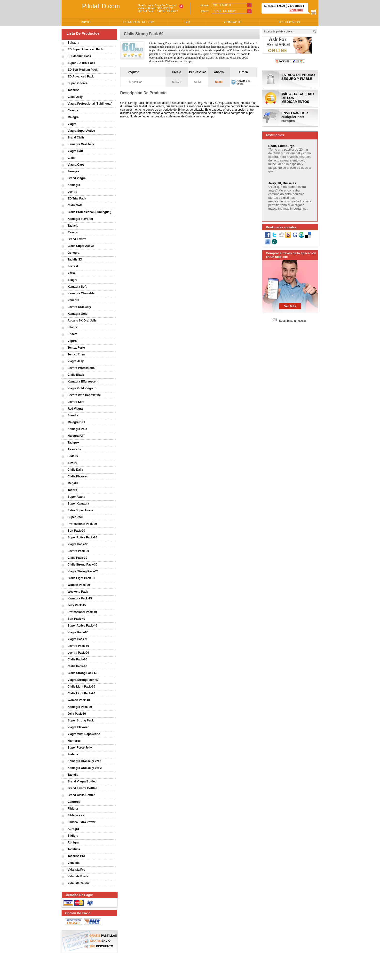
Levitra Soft (76, 402)
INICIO (86, 22)
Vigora (72, 341)
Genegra (74, 253)
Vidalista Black (78, 876)
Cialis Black (76, 375)
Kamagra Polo (77, 429)
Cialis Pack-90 (77, 666)
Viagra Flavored (79, 727)
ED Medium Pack (79, 56)
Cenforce (74, 802)
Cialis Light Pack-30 (81, 578)
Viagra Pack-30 (78, 544)
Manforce (74, 741)
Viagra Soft (75, 151)
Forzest (73, 266)
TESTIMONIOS (289, 22)
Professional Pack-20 (82, 524)
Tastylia (73, 775)
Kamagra (74, 185)
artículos (296, 6)
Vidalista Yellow (79, 883)
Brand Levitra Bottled (82, 788)
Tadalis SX (75, 260)
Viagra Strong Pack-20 (83, 571)
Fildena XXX (76, 815)
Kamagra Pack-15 (80, 598)
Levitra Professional (82, 368)
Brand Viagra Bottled (82, 781)
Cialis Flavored (78, 476)
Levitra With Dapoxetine (84, 395)
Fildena (73, 809)
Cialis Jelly (75, 97)
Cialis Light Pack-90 (81, 693)
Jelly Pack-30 (77, 714)
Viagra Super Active (81, 131)
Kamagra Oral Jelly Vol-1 (85, 761)
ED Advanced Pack (81, 77)
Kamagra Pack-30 (80, 707)
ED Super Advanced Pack (85, 49)
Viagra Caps (76, 165)
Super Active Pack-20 (82, 537)
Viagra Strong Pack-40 (83, 680)
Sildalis (73, 456)
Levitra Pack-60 (78, 646)
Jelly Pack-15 (77, 605)
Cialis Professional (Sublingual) (89, 212)
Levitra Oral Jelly (79, 307)
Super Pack (75, 517)
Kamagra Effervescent (83, 382)
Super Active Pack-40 (82, 626)
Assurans (74, 449)
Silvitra (72, 463)
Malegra (73, 117)
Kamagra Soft (77, 287)
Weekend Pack (78, 592)
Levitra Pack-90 (78, 653)
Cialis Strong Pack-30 (83, 565)
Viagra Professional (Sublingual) (90, 104)
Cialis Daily (75, 470)
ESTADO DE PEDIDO (139, 22)
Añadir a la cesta (243, 82)
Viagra (72, 124)
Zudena (73, 754)
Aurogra (73, 829)
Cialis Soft (75, 205)
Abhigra (73, 842)
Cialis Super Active (81, 246)
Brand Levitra (77, 239)
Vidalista (74, 863)
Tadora (72, 490)
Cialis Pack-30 (77, 558)
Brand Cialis (76, 138)
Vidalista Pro (76, 870)
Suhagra (73, 43)
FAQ (187, 22)
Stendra (73, 415)
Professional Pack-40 (82, 612)
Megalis (73, 483)
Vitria (71, 273)
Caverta (73, 110)
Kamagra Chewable (81, 293)
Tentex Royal (77, 354)
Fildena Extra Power (82, 822)
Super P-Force (78, 83)
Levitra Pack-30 (78, 551)
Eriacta (72, 334)
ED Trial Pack (77, 199)
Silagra (72, 280)
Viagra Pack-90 (78, 639)
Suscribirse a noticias (293, 321)
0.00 (282, 6)
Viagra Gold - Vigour (82, 388)
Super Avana (76, 497)
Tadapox (73, 443)
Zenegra (73, 171)
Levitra (72, 192)
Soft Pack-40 (76, 619)
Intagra (72, 327)
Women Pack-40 (79, 700)
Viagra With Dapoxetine (84, 734)
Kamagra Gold (78, 314)
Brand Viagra (77, 178)
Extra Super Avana (80, 510)
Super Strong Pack (81, 720)
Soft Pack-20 (76, 531)
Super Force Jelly (80, 748)
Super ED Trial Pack (81, 63)
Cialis (71, 158)
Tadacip (73, 226)
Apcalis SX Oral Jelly (82, 321)
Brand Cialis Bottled (82, 795)
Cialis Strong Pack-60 (83, 673)
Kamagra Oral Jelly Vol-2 (85, 768)
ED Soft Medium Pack (83, 70)
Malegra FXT (76, 436)
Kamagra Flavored (80, 219)
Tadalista (74, 849)
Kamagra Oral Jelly (81, 144)
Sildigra (73, 836)
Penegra (73, 300)
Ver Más (290, 306)
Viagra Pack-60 (78, 632)
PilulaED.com (101, 6)
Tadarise (73, 90)
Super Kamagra (78, 504)
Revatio (73, 232)
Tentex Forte (76, 348)
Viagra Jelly (76, 361)
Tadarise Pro (76, 856)
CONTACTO (233, 22)
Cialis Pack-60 (77, 659)
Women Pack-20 (79, 585)
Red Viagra (75, 409)
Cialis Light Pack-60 (81, 687)
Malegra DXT (76, 422)
